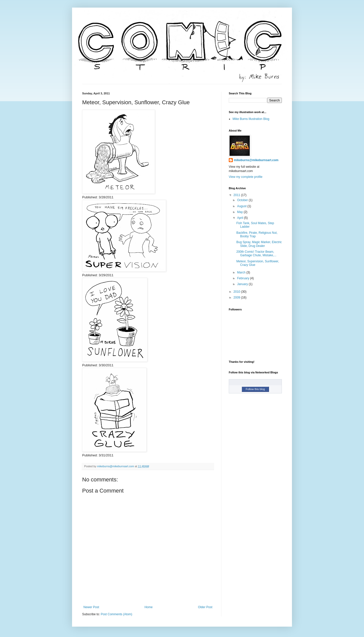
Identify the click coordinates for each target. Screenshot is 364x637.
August (242, 206)
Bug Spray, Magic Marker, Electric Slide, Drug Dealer (259, 244)
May (240, 212)
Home (149, 607)
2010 (237, 292)
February (244, 278)
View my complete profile (246, 177)
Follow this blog (255, 389)
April (241, 218)
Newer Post (91, 607)
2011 (237, 195)
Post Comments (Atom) (116, 614)
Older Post (205, 607)
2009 (237, 298)
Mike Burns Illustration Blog (251, 119)
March (242, 272)
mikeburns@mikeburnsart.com (256, 160)
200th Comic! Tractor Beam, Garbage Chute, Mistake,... (256, 253)
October (243, 200)
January (243, 284)
